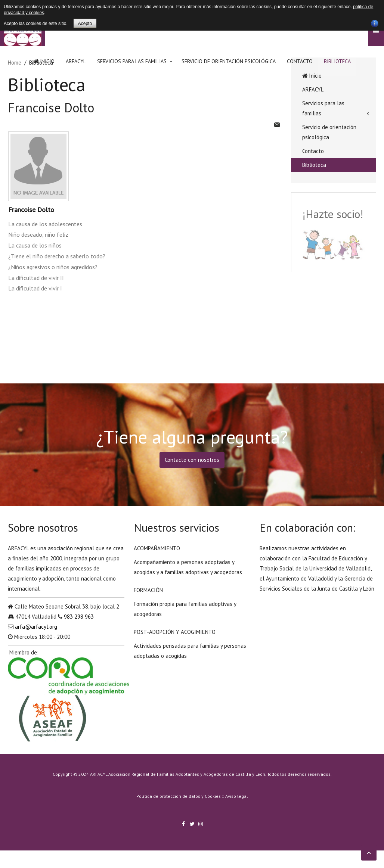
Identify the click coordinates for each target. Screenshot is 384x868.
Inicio (44, 61)
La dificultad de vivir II (36, 278)
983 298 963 (79, 617)
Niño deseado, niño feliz (38, 234)
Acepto (85, 24)
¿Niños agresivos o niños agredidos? (53, 267)
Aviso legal (237, 796)
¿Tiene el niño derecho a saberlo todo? (57, 256)
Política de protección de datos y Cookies (179, 796)
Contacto (300, 61)
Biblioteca (337, 61)
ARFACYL (76, 61)
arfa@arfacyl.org (36, 627)
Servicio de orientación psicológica (229, 61)
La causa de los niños (35, 245)
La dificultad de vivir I (35, 288)
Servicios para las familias (132, 61)
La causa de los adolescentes (45, 224)
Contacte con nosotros (192, 460)
